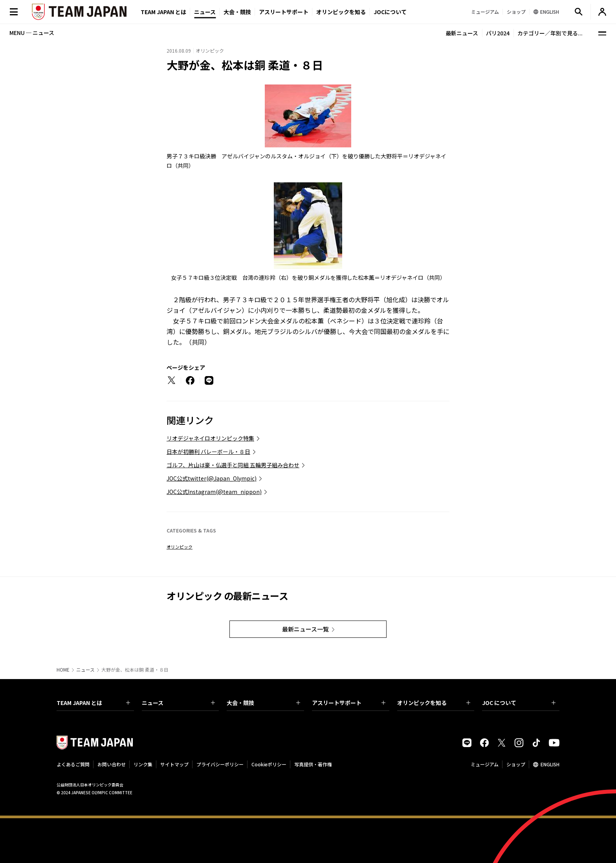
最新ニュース (462, 33)
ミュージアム (485, 764)
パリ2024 (498, 33)
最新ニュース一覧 (305, 629)
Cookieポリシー (269, 764)
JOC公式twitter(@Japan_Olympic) (212, 478)
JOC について (519, 703)
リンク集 (143, 764)
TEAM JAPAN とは (93, 703)
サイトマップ (174, 764)
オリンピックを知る (341, 12)
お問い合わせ (112, 764)
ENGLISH (550, 764)
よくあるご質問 (73, 764)
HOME (63, 670)
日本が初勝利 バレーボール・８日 (208, 452)
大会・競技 (263, 703)
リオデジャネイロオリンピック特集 (210, 438)
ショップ (516, 764)
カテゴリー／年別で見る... (550, 33)
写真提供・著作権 (313, 764)
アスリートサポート (284, 12)
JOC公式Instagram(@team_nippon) (214, 492)
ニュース (205, 12)
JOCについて (390, 12)
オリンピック (180, 547)
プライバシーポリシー (220, 764)
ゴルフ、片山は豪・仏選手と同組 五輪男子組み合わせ (233, 465)
